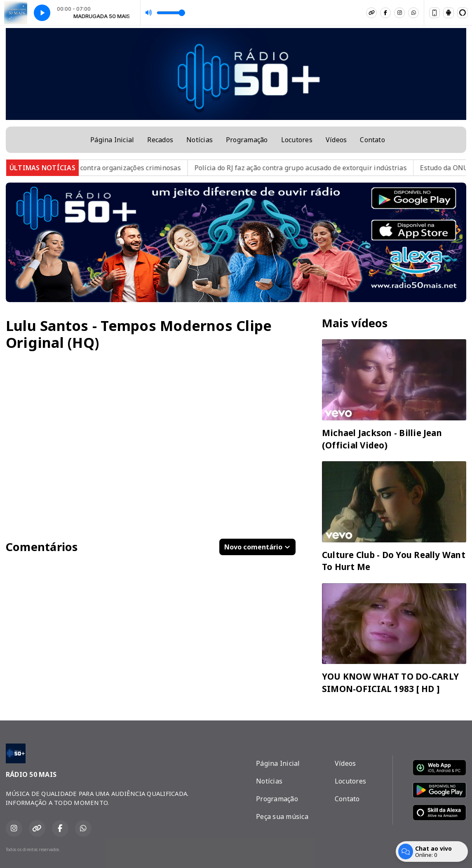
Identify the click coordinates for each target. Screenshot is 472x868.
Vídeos (336, 140)
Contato (372, 140)
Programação (247, 140)
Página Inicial (112, 140)
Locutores (297, 140)
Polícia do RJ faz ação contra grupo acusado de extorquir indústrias (309, 168)
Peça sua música (282, 816)
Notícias (200, 140)
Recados (160, 140)
